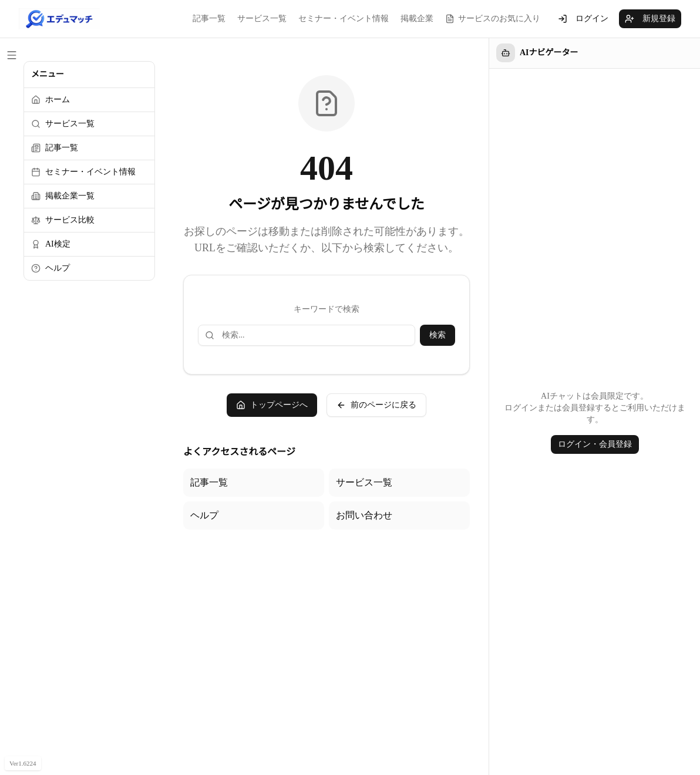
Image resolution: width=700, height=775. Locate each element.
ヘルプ (204, 515)
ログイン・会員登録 (595, 444)
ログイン (583, 19)
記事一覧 (209, 18)
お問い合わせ (364, 515)
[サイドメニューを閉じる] (12, 55)
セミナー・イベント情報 (344, 18)
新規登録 (650, 19)
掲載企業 (417, 18)
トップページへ (272, 405)
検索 (437, 335)
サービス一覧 (262, 18)
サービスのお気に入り (493, 19)
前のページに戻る (376, 405)
